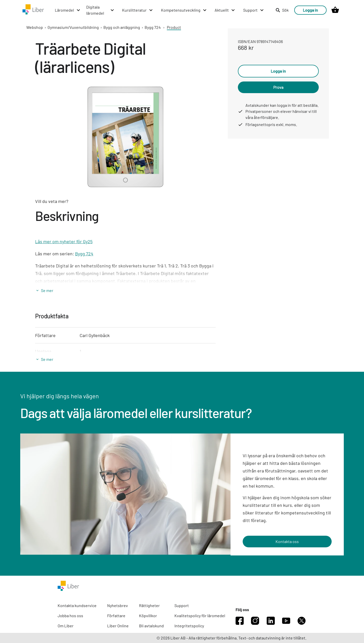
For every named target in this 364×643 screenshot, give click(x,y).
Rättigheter (149, 605)
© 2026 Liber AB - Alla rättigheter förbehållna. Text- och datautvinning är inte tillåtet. (231, 638)
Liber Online (118, 626)
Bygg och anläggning (122, 27)
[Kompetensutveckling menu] (184, 10)
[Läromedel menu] (68, 10)
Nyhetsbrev (118, 605)
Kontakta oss (287, 541)
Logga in (310, 10)
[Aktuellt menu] (225, 10)
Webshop (35, 27)
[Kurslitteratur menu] (138, 10)
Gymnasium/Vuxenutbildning (73, 27)
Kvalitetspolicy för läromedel (200, 616)
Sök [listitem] (282, 10)
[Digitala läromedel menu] (100, 10)
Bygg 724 (153, 27)
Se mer (47, 290)
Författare (116, 616)
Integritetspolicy (189, 626)
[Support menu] (254, 10)
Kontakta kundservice (77, 605)
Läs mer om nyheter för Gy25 (64, 241)
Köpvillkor (148, 616)
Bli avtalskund (151, 626)
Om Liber (66, 626)
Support (182, 605)
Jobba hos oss (70, 616)
